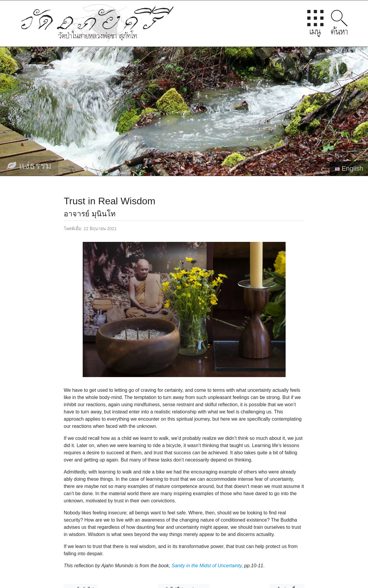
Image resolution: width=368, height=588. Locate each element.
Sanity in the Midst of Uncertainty (207, 566)
